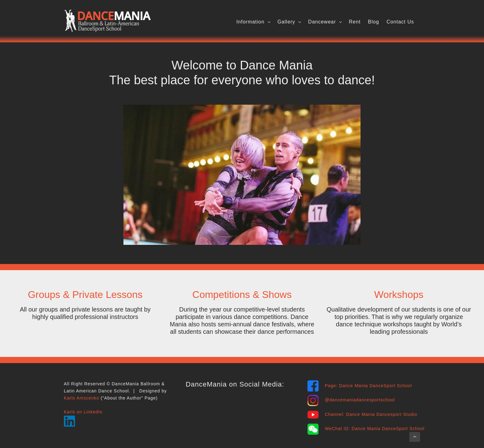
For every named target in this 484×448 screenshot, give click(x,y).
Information (250, 22)
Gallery (286, 22)
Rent (355, 22)
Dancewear (322, 22)
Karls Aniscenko (82, 398)
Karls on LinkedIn (83, 412)
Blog (373, 22)
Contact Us (400, 22)
